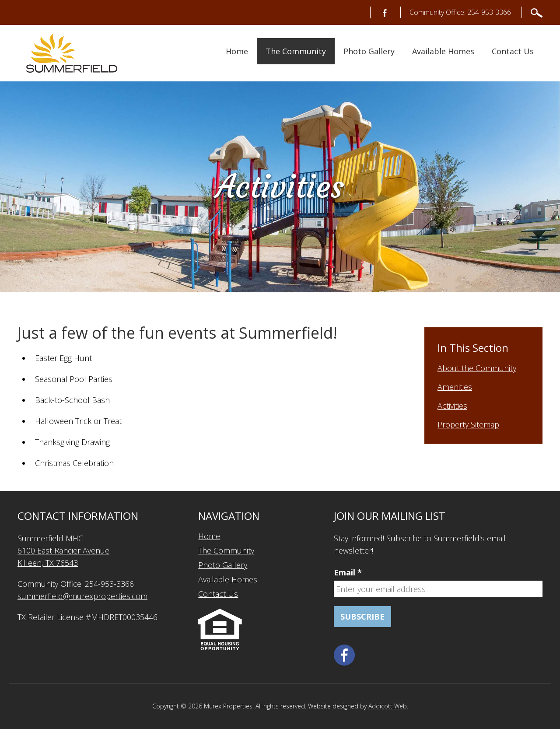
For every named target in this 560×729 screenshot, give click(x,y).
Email (348, 572)
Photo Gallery (369, 51)
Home (237, 51)
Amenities (455, 387)
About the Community (477, 368)
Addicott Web (388, 706)
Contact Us (513, 51)
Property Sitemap (468, 424)
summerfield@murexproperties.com (82, 596)
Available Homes (443, 51)
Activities (452, 406)
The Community (296, 51)
